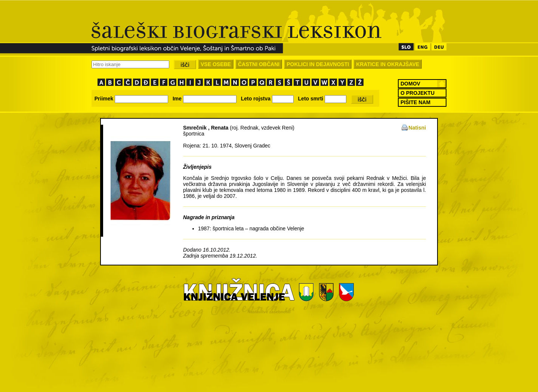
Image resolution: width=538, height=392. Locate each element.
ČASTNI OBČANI (259, 64)
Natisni (417, 128)
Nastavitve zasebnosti (269, 312)
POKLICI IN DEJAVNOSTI (318, 64)
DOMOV (410, 84)
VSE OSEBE (216, 64)
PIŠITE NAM (415, 102)
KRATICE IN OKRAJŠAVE (388, 64)
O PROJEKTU (418, 93)
